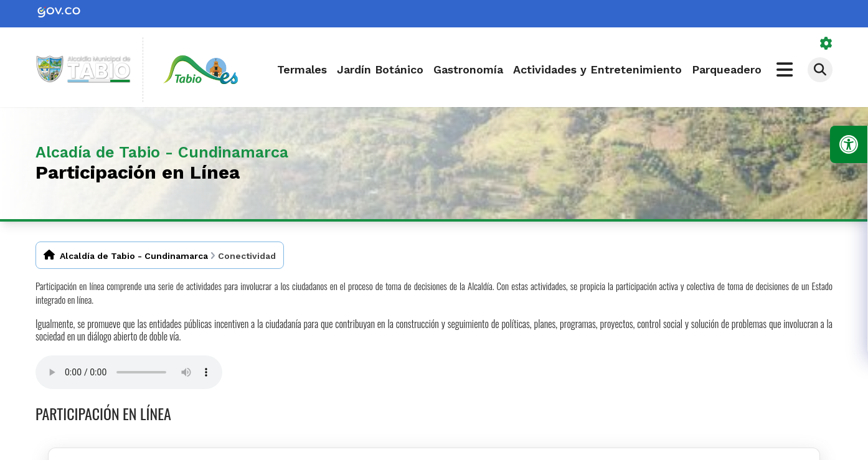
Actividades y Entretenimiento (597, 69)
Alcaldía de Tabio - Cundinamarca (134, 256)
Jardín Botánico (380, 69)
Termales (302, 69)
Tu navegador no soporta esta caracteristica (129, 372)
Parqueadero (727, 69)
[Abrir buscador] (820, 70)
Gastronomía (468, 69)
